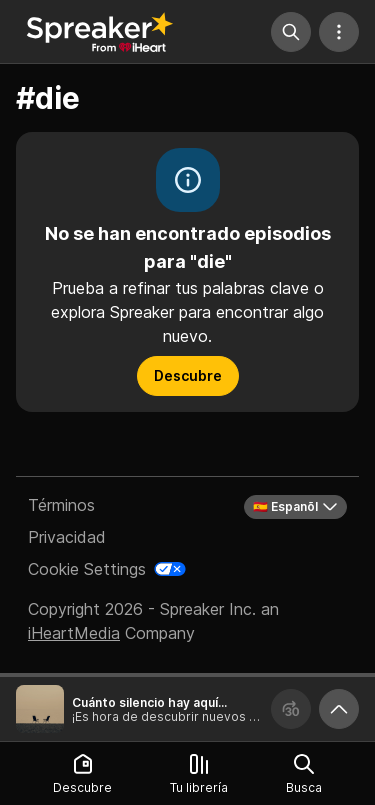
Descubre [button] (188, 375)
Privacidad (67, 537)
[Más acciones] (339, 32)
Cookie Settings (87, 569)
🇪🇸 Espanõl (295, 507)
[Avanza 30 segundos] (291, 709)
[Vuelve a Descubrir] (100, 32)
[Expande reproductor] (339, 709)
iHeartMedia (74, 633)
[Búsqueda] (291, 32)
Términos (61, 505)
